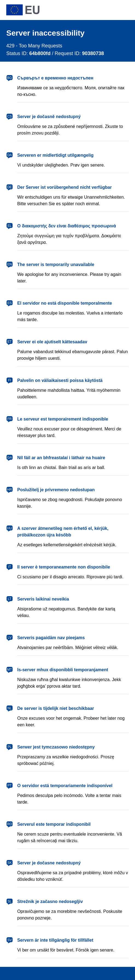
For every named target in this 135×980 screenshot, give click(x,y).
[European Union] (23, 10)
